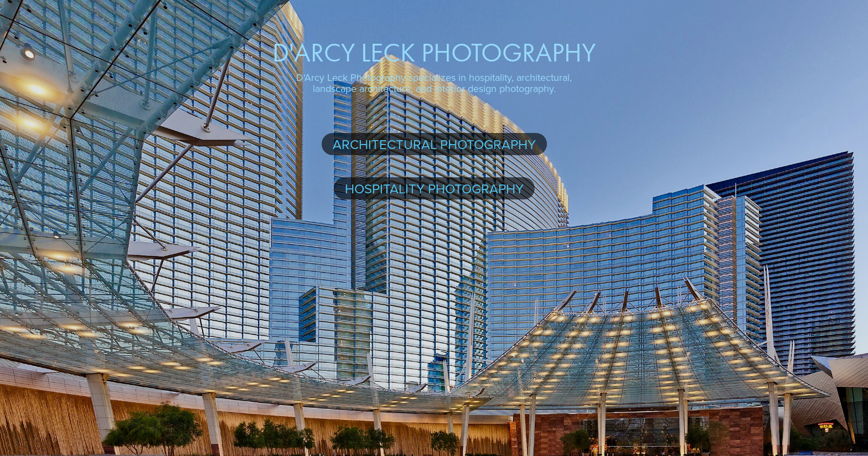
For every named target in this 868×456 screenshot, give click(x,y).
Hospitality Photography (434, 188)
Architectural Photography (434, 144)
